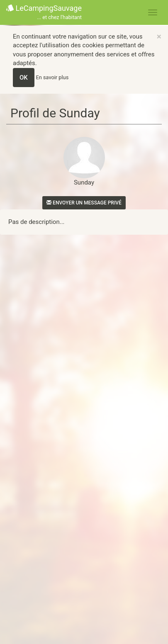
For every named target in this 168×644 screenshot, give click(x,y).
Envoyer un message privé (84, 203)
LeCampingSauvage (44, 13)
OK (24, 78)
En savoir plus (52, 77)
